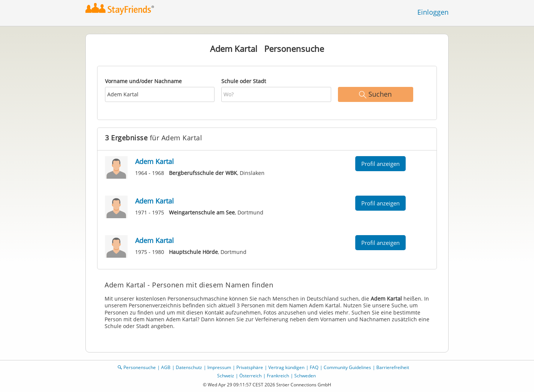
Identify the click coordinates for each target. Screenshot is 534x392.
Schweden (305, 376)
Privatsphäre (250, 367)
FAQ (314, 367)
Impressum (219, 367)
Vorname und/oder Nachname (143, 81)
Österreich (250, 376)
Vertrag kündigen (286, 367)
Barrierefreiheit (393, 367)
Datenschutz (189, 367)
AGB (166, 367)
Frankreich (278, 376)
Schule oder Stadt (244, 81)
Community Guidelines (347, 367)
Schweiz (226, 376)
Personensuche (140, 367)
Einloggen (433, 12)
